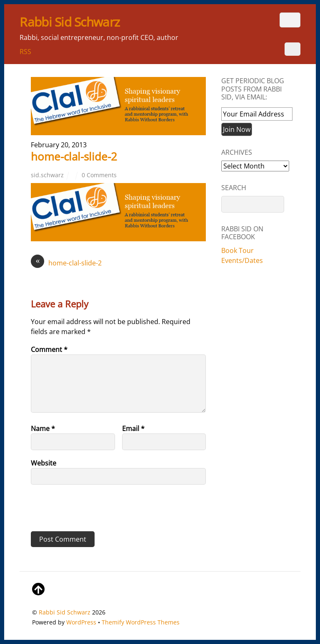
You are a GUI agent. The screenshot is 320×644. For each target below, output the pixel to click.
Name (43, 429)
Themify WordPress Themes (141, 622)
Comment (49, 349)
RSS (25, 52)
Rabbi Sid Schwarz (65, 612)
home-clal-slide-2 (74, 156)
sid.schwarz (47, 175)
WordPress (81, 622)
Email (133, 429)
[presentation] (88, 511)
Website (44, 463)
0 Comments (99, 175)
